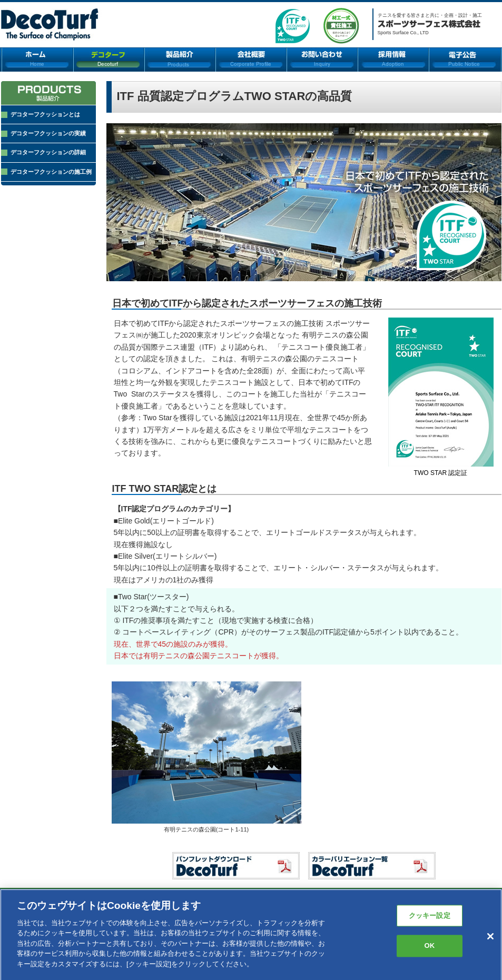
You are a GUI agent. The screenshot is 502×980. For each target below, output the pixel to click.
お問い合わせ (322, 60)
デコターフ (109, 60)
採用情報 (393, 60)
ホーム (37, 60)
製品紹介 (180, 60)
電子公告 (465, 60)
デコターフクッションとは (45, 114)
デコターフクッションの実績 (48, 133)
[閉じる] (490, 941)
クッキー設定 (430, 920)
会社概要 (251, 60)
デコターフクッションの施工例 (51, 172)
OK (429, 950)
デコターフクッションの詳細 (48, 152)
